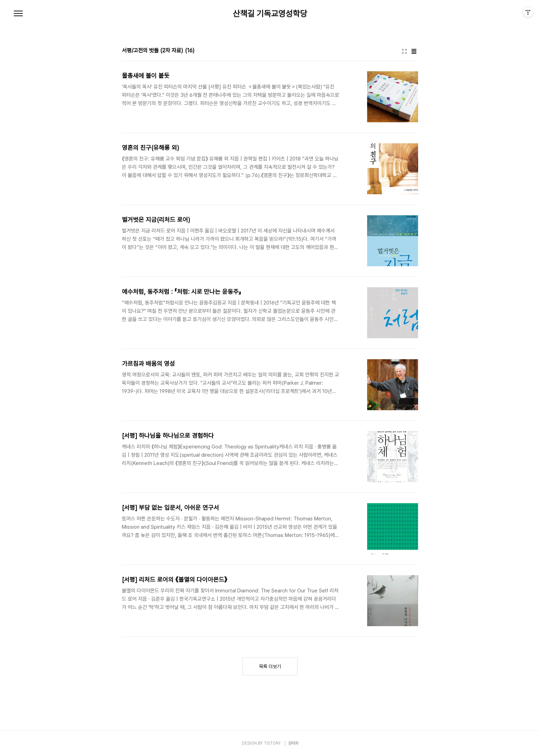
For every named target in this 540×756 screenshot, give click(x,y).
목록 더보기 (270, 666)
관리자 (293, 743)
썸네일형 (404, 51)
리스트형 (414, 51)
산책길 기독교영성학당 (270, 14)
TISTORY (272, 743)
